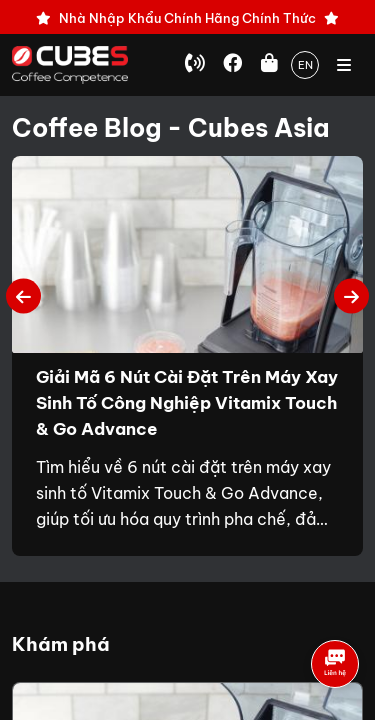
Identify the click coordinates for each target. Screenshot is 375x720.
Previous (23, 295)
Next (351, 295)
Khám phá (61, 644)
